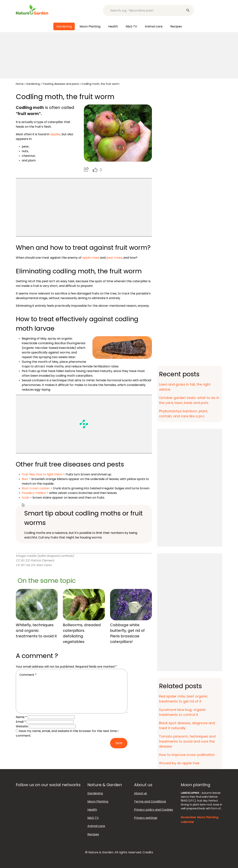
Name (21, 717)
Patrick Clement (42, 560)
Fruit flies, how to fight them (42, 474)
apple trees (91, 258)
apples (55, 134)
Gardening (64, 26)
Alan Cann (44, 565)
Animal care (154, 26)
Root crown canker (36, 488)
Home (20, 84)
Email (21, 722)
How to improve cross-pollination (187, 755)
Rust (25, 479)
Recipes (176, 26)
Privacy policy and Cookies (153, 810)
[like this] (95, 170)
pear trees (114, 258)
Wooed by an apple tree (179, 763)
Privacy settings (146, 818)
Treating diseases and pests (61, 84)
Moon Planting (90, 26)
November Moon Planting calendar (200, 820)
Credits (148, 852)
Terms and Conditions (150, 801)
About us (140, 793)
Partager (86, 169)
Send (119, 743)
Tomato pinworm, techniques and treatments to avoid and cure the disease (187, 741)
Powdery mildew (34, 493)
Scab (25, 498)
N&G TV (131, 26)
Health (113, 26)
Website (22, 726)
